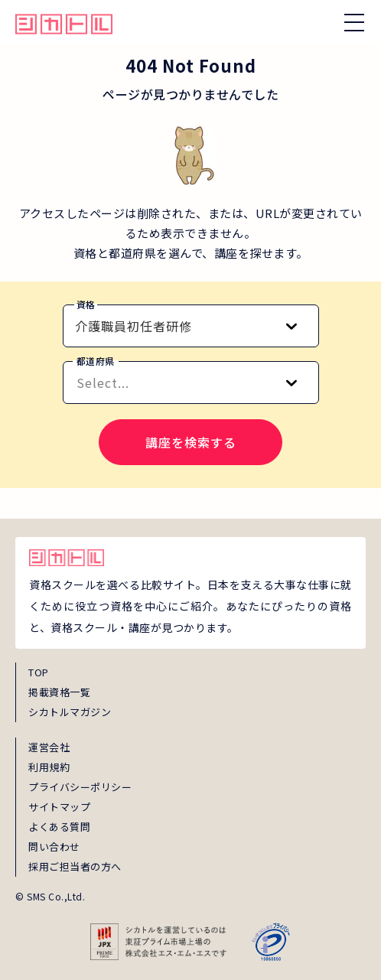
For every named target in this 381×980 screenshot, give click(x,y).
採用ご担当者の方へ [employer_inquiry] (75, 866)
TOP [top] (39, 672)
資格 (86, 304)
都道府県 (96, 361)
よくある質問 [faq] (59, 827)
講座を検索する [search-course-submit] (191, 442)
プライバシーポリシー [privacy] (80, 787)
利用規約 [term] (49, 767)
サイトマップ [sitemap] (59, 807)
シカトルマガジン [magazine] (70, 712)
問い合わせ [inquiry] (54, 847)
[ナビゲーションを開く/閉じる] (354, 22)
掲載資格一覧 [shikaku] (59, 692)
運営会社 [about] (49, 747)
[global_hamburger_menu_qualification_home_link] (64, 22)
